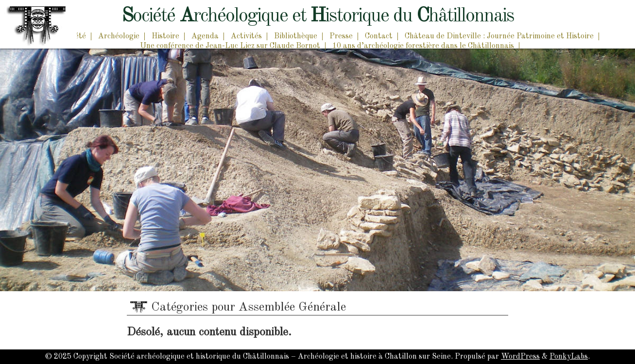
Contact (379, 36)
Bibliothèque (296, 36)
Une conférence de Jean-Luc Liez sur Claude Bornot (230, 46)
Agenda (205, 36)
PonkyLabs (569, 357)
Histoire (165, 36)
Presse (341, 36)
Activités (246, 36)
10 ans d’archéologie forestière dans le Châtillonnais (423, 46)
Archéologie (119, 36)
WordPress (520, 357)
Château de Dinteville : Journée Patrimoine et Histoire (499, 36)
